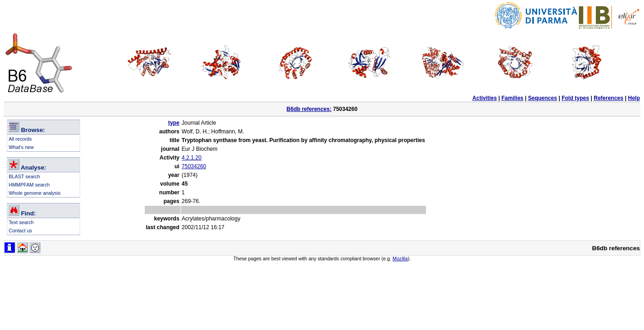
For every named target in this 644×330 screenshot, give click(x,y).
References (609, 98)
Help (634, 98)
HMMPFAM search (29, 185)
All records (20, 139)
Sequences (543, 98)
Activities (484, 98)
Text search (21, 222)
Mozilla (400, 258)
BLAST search (25, 176)
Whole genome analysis (35, 193)
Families (513, 98)
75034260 (194, 166)
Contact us (20, 231)
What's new (21, 147)
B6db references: (309, 109)
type (174, 123)
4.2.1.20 (192, 158)
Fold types (575, 98)
